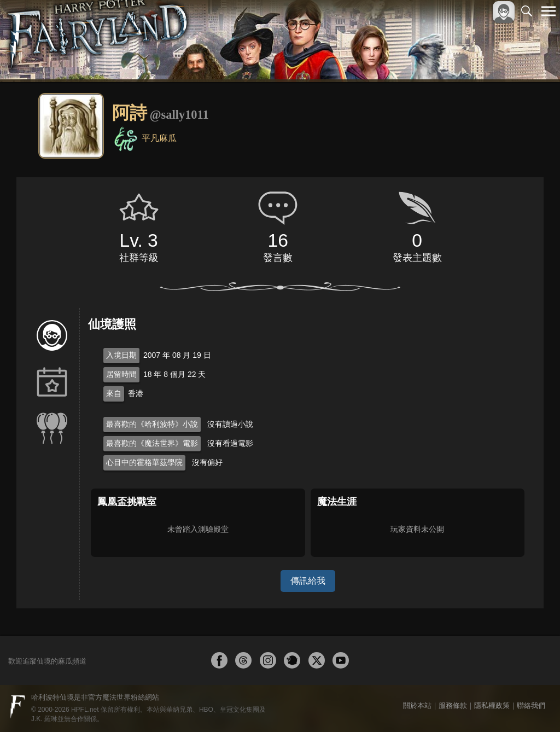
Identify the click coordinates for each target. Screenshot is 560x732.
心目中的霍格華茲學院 (144, 462)
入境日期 (121, 355)
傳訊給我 (308, 581)
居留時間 (121, 374)
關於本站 (417, 705)
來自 (114, 393)
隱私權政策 (492, 705)
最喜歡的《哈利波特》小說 (152, 424)
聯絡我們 (531, 705)
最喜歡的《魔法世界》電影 (152, 443)
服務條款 (453, 705)
